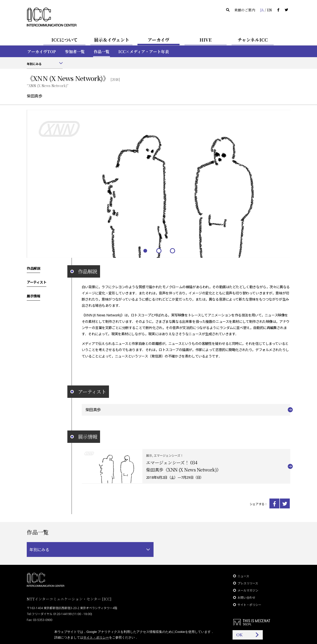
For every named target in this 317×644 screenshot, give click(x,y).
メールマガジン (248, 590)
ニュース (243, 576)
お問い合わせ (246, 598)
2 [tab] (159, 250)
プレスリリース (248, 583)
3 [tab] (172, 250)
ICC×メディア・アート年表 (144, 52)
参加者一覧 (75, 52)
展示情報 (33, 296)
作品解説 (33, 268)
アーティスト (37, 282)
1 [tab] (145, 250)
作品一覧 (102, 52)
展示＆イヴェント (112, 40)
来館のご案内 (245, 10)
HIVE (206, 40)
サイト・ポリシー (249, 605)
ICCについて (64, 40)
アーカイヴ (158, 40)
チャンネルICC (253, 40)
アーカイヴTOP (42, 52)
